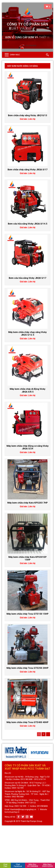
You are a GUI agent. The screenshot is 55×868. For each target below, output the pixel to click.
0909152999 (48, 865)
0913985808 (33, 865)
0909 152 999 (20, 806)
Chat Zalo (5, 865)
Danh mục (15, 55)
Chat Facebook (18, 865)
